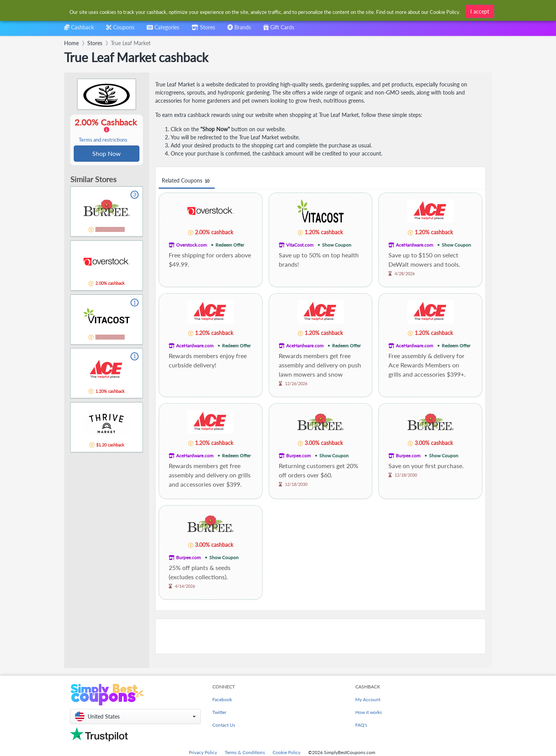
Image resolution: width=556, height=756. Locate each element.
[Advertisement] (320, 636)
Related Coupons (187, 181)
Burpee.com (298, 456)
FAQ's (361, 725)
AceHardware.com (414, 245)
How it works (369, 712)
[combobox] (163, 30)
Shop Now (107, 154)
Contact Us (224, 725)
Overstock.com (192, 245)
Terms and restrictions (103, 140)
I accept (480, 11)
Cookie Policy (286, 752)
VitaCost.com (300, 245)
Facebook (222, 699)
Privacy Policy (203, 752)
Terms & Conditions (245, 752)
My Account (368, 699)
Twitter (219, 712)
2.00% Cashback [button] (107, 130)
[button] (135, 716)
